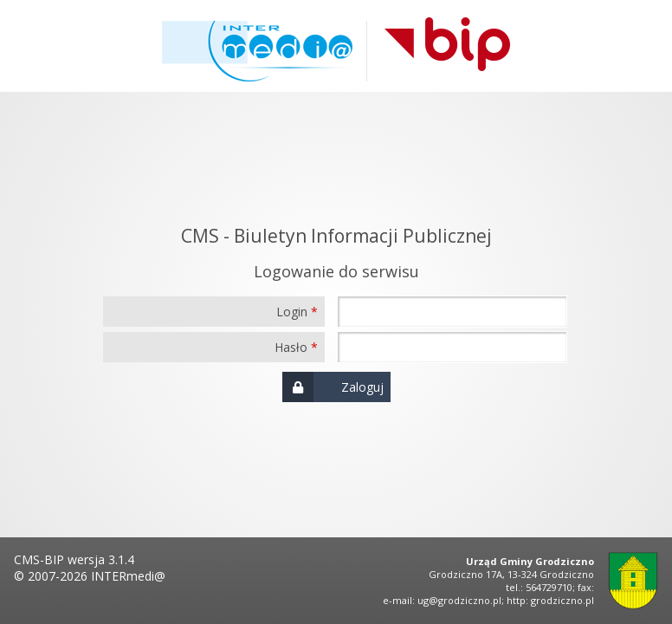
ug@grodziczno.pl (459, 600)
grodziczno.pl (562, 600)
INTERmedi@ (128, 576)
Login (292, 312)
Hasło (291, 347)
